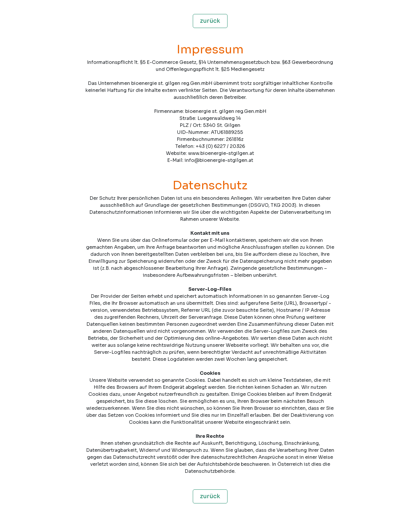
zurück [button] (210, 21)
